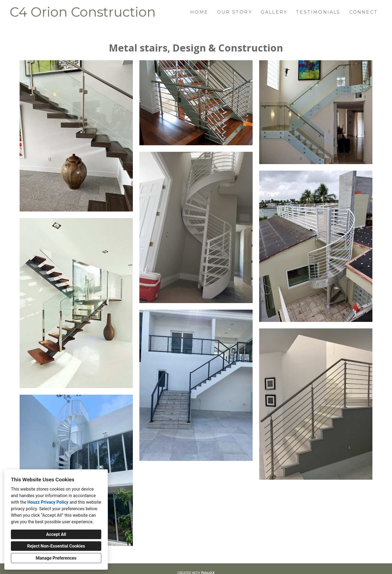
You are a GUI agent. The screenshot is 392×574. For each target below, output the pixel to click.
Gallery (274, 12)
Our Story (235, 12)
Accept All (56, 534)
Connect (364, 12)
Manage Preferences (56, 558)
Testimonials (318, 12)
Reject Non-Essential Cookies (56, 546)
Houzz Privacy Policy (48, 502)
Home (199, 12)
